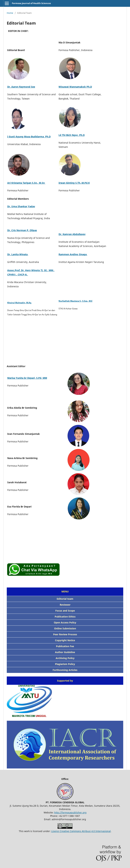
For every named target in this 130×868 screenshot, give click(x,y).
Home (10, 13)
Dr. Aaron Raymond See (21, 87)
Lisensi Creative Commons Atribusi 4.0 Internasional (81, 831)
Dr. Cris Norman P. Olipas (22, 230)
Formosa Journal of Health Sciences (31, 3)
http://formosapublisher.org (70, 812)
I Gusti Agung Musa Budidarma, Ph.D (29, 137)
